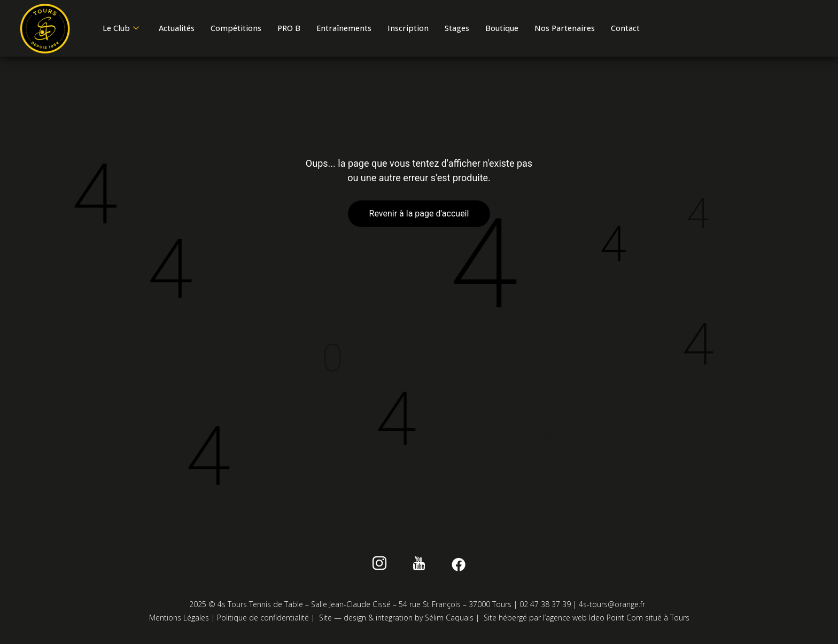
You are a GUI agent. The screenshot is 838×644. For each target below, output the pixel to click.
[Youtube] (419, 568)
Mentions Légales (179, 620)
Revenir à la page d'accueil (419, 216)
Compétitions (253, 25)
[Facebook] (453, 568)
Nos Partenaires (619, 25)
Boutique (549, 25)
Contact (120, 37)
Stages (498, 25)
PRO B (311, 25)
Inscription (443, 25)
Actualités (186, 25)
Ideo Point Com (616, 620)
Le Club (124, 25)
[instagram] (385, 568)
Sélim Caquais (449, 620)
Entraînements (373, 25)
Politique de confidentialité (263, 620)
